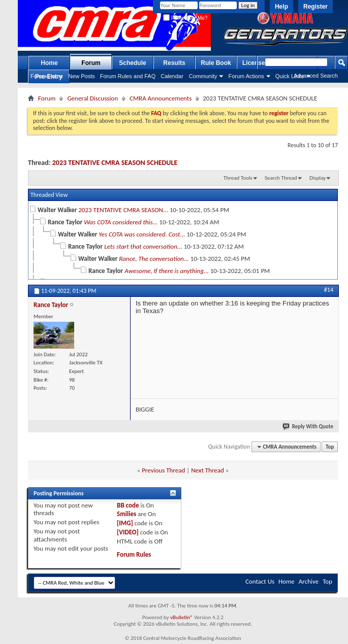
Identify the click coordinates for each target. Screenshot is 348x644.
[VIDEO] (128, 532)
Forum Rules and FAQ (128, 76)
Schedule (132, 63)
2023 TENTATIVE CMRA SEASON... (123, 210)
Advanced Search (316, 76)
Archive (309, 581)
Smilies (126, 514)
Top (330, 447)
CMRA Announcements (161, 98)
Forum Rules (134, 554)
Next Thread (208, 470)
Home (49, 63)
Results (174, 63)
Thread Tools (238, 178)
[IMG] (125, 523)
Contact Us (260, 581)
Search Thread (281, 178)
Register (315, 7)
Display (318, 178)
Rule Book (216, 63)
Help (281, 7)
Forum (91, 63)
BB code (128, 505)
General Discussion (92, 98)
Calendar (172, 76)
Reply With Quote (308, 427)
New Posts (82, 76)
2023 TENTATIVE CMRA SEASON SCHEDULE (115, 163)
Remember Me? (185, 18)
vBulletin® (182, 617)
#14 (329, 290)
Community (203, 76)
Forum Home (47, 76)
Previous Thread (163, 470)
